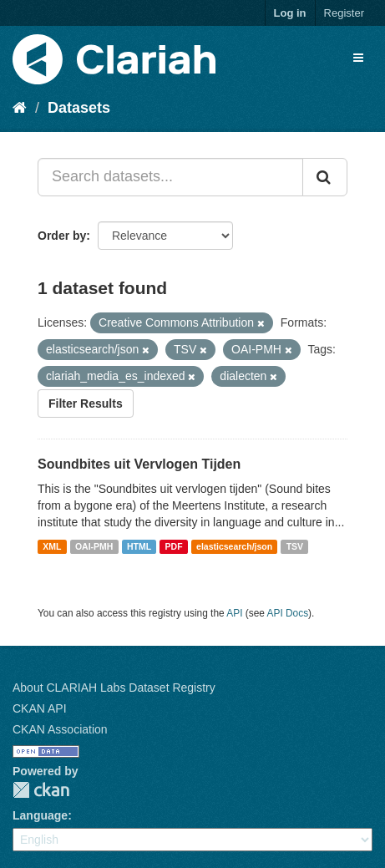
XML (52, 546)
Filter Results (86, 404)
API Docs (288, 613)
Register (344, 13)
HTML (139, 546)
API (234, 613)
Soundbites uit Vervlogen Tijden (139, 464)
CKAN (41, 790)
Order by (62, 236)
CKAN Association (60, 729)
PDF (174, 546)
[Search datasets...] (170, 177)
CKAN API (40, 708)
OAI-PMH (94, 546)
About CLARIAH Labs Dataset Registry (114, 688)
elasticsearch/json (234, 546)
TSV (295, 546)
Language (40, 815)
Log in (290, 13)
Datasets (79, 108)
